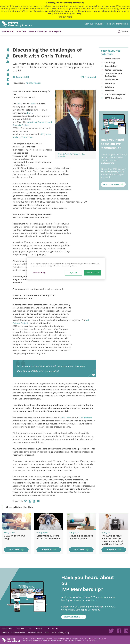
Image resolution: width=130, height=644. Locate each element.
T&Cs (54, 633)
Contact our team (18, 633)
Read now (14, 550)
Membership (8, 31)
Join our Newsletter (95, 24)
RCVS (20, 104)
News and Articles (38, 31)
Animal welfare (112, 59)
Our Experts (55, 31)
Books (47, 633)
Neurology (110, 83)
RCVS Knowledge (113, 98)
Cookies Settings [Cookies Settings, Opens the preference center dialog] (39, 273)
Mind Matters (85, 418)
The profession (33, 83)
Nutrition (109, 87)
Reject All (73, 273)
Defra (30, 113)
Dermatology (111, 66)
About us (5, 633)
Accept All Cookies (93, 273)
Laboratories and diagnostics (113, 75)
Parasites (109, 91)
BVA (33, 104)
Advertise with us (35, 633)
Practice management (115, 94)
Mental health (111, 80)
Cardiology (110, 62)
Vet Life (66, 418)
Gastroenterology (113, 70)
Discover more (111, 184)
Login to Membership (118, 24)
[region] (66, 269)
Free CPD (21, 31)
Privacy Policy (64, 633)
